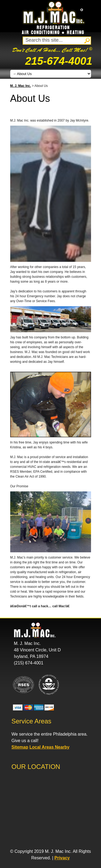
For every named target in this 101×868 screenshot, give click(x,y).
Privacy (62, 858)
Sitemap (20, 747)
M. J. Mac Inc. (21, 86)
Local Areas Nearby (49, 747)
